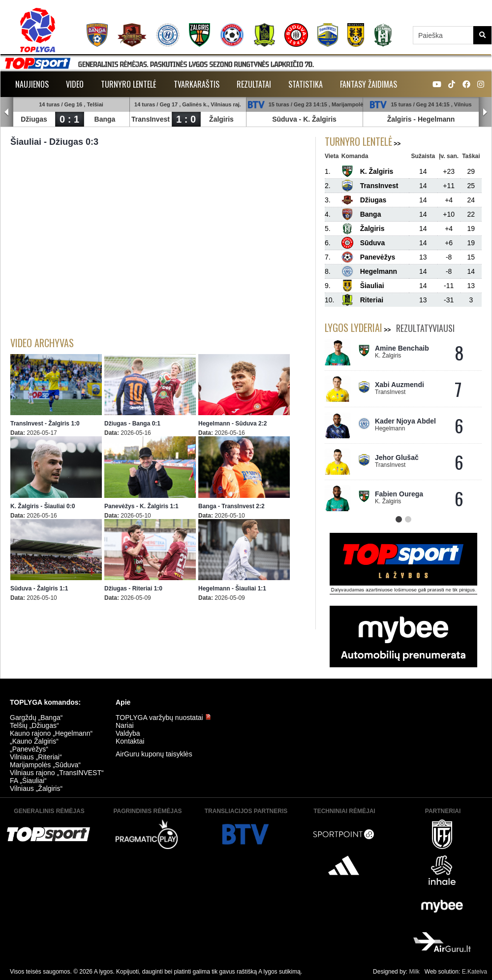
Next (485, 112)
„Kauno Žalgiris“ (34, 741)
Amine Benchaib (402, 348)
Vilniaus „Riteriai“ (36, 757)
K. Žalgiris (320, 119)
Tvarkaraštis (197, 84)
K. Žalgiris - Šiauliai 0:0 (43, 506)
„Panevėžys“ (29, 749)
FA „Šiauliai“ (28, 781)
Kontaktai (130, 741)
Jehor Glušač (397, 457)
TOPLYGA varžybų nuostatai (163, 718)
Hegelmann (436, 119)
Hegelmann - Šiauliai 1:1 (232, 588)
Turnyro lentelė (129, 84)
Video (75, 84)
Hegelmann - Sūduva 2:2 (232, 424)
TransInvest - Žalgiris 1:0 (45, 424)
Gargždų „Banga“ (36, 718)
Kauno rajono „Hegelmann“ (51, 733)
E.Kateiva (475, 972)
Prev (7, 112)
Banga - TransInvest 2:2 (231, 506)
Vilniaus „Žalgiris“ (36, 788)
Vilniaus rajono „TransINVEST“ (57, 773)
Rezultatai (254, 84)
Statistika (306, 84)
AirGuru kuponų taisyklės (154, 754)
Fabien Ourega (399, 494)
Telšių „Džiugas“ (34, 725)
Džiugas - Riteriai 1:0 (133, 588)
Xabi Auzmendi (400, 385)
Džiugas (34, 119)
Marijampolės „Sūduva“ (45, 765)
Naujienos (32, 84)
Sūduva (285, 119)
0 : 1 (69, 119)
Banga (105, 119)
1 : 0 (186, 119)
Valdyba (128, 733)
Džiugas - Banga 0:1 (132, 424)
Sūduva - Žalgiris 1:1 (39, 588)
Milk (414, 972)
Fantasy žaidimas (369, 84)
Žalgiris (221, 119)
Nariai (125, 725)
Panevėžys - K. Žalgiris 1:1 (141, 506)
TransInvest (151, 119)
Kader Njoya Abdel (405, 421)
